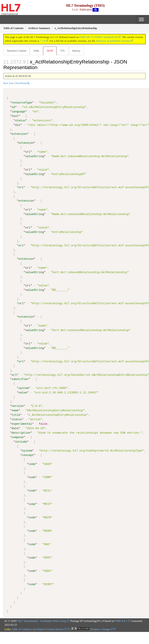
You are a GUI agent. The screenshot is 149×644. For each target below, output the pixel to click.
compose (18, 437)
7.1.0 (43, 41)
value (23, 392)
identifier (20, 379)
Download (21, 83)
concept (28, 455)
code (32, 464)
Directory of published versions (113, 41)
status (20, 120)
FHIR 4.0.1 (121, 621)
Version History (57, 629)
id (13, 107)
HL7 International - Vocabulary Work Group (42, 621)
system (23, 388)
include (21, 441)
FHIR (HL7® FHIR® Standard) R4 (99, 37)
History (76, 51)
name (15, 410)
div (18, 125)
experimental (22, 424)
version (18, 406)
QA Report (39, 629)
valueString (35, 156)
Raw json (8, 83)
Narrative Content (17, 51)
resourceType (22, 103)
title (16, 415)
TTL (63, 51)
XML (36, 51)
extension (19, 134)
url (28, 152)
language (18, 112)
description (21, 433)
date (15, 428)
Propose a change (102, 629)
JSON (50, 51)
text (15, 116)
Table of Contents (21, 629)
